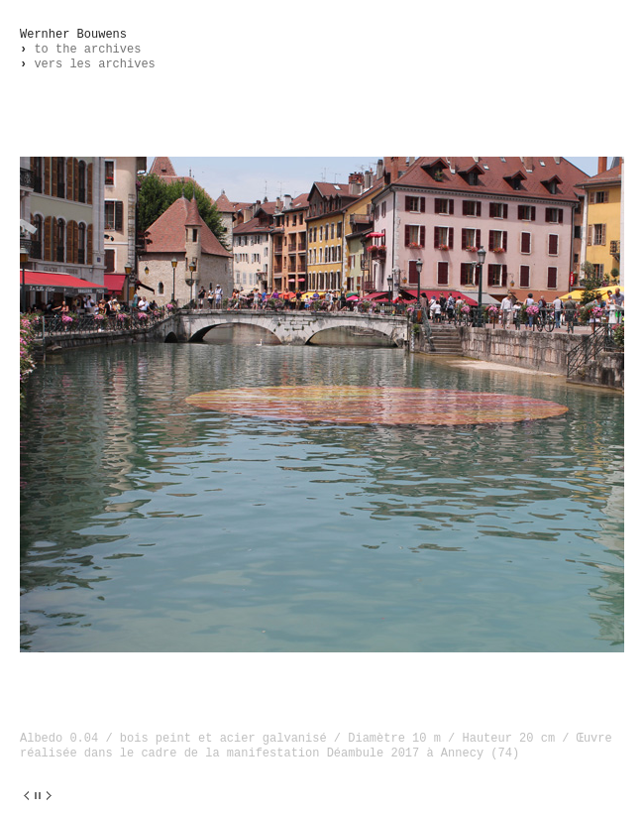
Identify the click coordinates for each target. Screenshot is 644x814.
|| (38, 796)
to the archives (80, 50)
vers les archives (88, 64)
